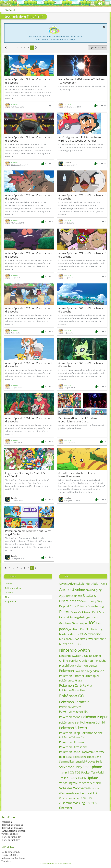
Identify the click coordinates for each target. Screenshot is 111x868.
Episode (82, 606)
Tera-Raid (97, 772)
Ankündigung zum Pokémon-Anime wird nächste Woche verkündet (80, 139)
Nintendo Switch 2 (71, 656)
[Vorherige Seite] (6, 48)
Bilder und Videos (14, 588)
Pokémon (66, 671)
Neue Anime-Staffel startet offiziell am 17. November (82, 81)
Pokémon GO (72, 696)
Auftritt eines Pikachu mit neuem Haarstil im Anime (78, 475)
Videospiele (94, 783)
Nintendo (100, 639)
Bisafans (89, 596)
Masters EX (76, 634)
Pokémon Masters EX (73, 711)
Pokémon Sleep (70, 733)
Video (83, 783)
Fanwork (64, 617)
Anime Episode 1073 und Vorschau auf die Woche (82, 197)
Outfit (83, 661)
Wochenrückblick (86, 793)
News (8, 597)
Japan (63, 629)
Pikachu (101, 661)
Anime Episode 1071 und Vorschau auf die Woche (82, 255)
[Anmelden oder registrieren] (100, 4)
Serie (99, 761)
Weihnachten (92, 788)
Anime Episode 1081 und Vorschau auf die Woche (29, 139)
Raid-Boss (66, 757)
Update (92, 778)
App (62, 596)
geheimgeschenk (88, 617)
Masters (64, 634)
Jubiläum (74, 629)
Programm (87, 752)
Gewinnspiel (80, 623)
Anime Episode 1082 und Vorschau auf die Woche (29, 81)
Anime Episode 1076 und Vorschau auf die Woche (29, 197)
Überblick (91, 803)
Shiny (78, 767)
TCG (71, 772)
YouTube (87, 798)
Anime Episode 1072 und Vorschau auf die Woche (29, 255)
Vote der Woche (71, 788)
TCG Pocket (83, 772)
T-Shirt (63, 773)
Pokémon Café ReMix (76, 685)
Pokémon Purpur (94, 717)
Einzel (73, 606)
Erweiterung (96, 606)
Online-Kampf (93, 656)
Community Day (91, 601)
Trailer (63, 778)
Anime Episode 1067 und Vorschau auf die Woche (29, 365)
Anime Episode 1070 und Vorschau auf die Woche (29, 310)
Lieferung (97, 629)
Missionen (65, 639)
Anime (80, 590)
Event (64, 612)
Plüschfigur (67, 666)
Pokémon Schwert (73, 728)
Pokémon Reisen (69, 723)
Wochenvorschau (70, 798)
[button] (107, 4)
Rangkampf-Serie (91, 757)
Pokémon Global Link (72, 690)
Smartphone (92, 767)
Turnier (73, 778)
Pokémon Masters (70, 707)
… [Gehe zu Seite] (14, 47)
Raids (76, 757)
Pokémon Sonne (92, 733)
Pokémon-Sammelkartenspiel (79, 676)
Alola (104, 584)
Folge (73, 617)
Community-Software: (56, 864)
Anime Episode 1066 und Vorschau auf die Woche (82, 365)
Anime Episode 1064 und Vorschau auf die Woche (29, 420)
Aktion (96, 584)
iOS (92, 623)
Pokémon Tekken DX (72, 737)
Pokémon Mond (70, 717)
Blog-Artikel (11, 601)
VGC (76, 783)
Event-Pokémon (81, 612)
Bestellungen (74, 596)
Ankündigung (94, 590)
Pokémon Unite (70, 752)
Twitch (82, 778)
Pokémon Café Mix (70, 680)
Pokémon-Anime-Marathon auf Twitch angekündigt (28, 533)
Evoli (95, 612)
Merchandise (92, 634)
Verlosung (66, 783)
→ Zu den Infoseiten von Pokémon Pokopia (56, 40)
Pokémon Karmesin (74, 702)
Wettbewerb (66, 793)
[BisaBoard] (7, 4)
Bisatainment (69, 601)
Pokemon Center (86, 666)
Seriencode (67, 767)
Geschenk (65, 623)
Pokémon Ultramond (73, 742)
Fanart (103, 612)
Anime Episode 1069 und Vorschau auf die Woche (82, 310)
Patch (91, 661)
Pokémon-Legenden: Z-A (89, 671)
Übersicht (66, 808)
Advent (63, 584)
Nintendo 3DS (70, 644)
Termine (9, 593)
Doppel (64, 606)
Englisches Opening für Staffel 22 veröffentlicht (25, 475)
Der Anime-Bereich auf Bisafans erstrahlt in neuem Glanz (78, 420)
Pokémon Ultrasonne (73, 747)
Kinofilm (85, 629)
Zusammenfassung (72, 803)
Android (67, 589)
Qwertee (100, 752)
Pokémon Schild (93, 722)
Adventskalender (79, 584)
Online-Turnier (69, 661)
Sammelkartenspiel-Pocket (77, 761)
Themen (9, 584)
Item (99, 623)
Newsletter (87, 639)
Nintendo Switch (75, 650)
